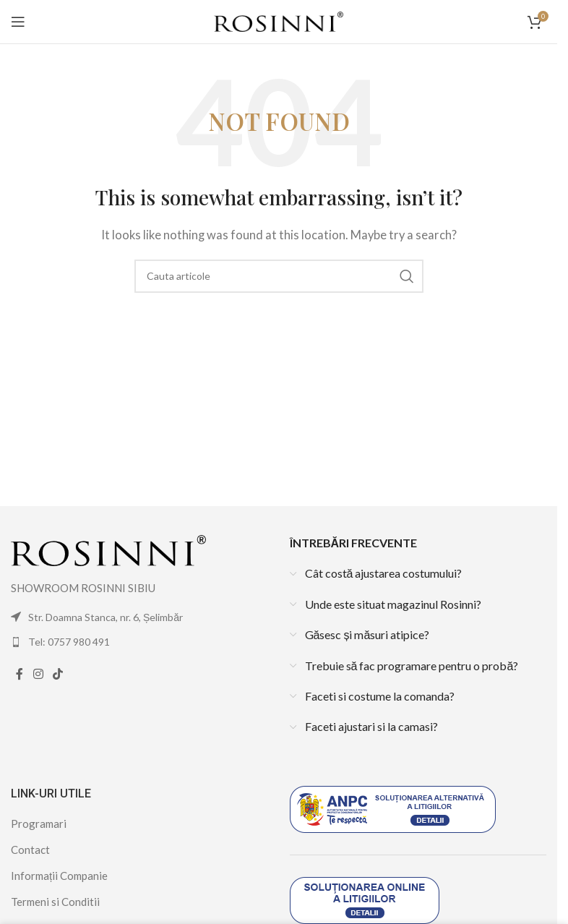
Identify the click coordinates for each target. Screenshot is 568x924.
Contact (30, 850)
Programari (39, 824)
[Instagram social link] (38, 675)
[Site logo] (279, 20)
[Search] (279, 276)
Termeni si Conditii (55, 902)
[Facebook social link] (20, 675)
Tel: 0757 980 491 (69, 642)
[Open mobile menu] (18, 22)
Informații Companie (59, 876)
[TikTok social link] (57, 675)
